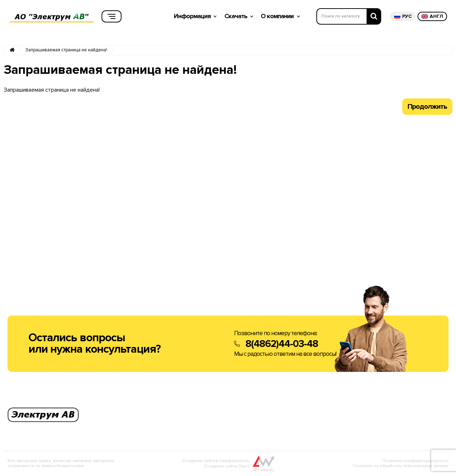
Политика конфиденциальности (415, 461)
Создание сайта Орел (226, 466)
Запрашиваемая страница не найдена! (66, 50)
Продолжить (427, 107)
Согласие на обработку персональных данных (401, 466)
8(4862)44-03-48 (282, 344)
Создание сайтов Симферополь (216, 461)
